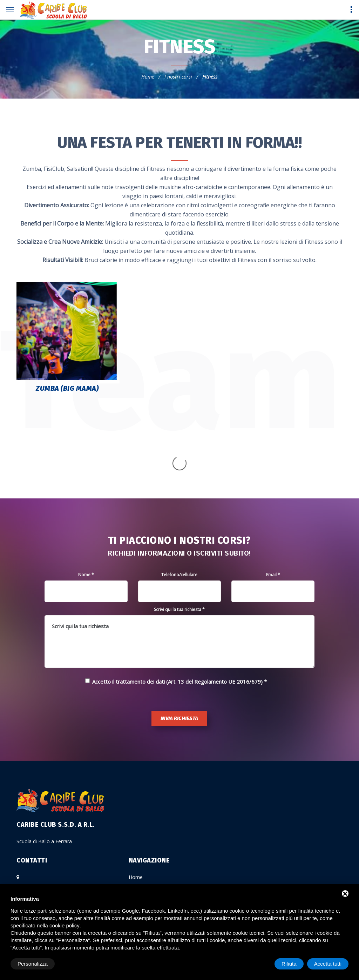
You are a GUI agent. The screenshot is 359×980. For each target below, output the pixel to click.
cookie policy (65, 925)
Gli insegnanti (144, 831)
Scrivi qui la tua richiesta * (179, 539)
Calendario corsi (147, 856)
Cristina (40, 855)
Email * (273, 505)
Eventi (136, 868)
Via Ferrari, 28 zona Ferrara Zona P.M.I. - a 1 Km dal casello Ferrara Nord (61, 824)
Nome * (86, 505)
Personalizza (33, 964)
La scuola (140, 819)
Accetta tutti (328, 964)
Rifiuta (289, 964)
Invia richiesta (179, 648)
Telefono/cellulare (179, 505)
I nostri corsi (178, 77)
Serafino (41, 863)
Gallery (136, 881)
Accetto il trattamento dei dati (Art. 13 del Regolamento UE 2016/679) (177, 611)
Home (148, 77)
